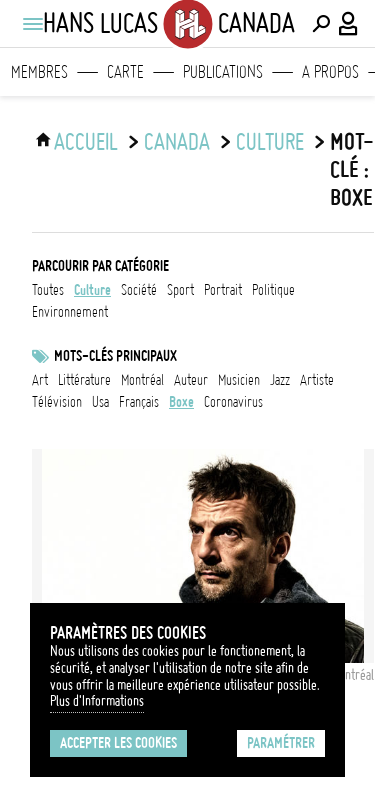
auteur (191, 380)
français (139, 402)
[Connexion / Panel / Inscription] (349, 24)
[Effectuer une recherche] (321, 24)
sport (180, 290)
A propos (330, 72)
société (139, 290)
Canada (177, 142)
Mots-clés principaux (115, 356)
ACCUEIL (86, 142)
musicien (239, 380)
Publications (223, 72)
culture (270, 142)
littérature (84, 380)
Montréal (142, 380)
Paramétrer (281, 743)
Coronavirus (233, 402)
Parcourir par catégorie (100, 266)
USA (100, 402)
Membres (39, 72)
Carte (125, 72)
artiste (317, 380)
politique (273, 290)
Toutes (48, 290)
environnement (70, 312)
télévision (57, 402)
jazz (280, 380)
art (40, 380)
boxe (181, 402)
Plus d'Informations (97, 701)
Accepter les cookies (118, 743)
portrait (223, 290)
